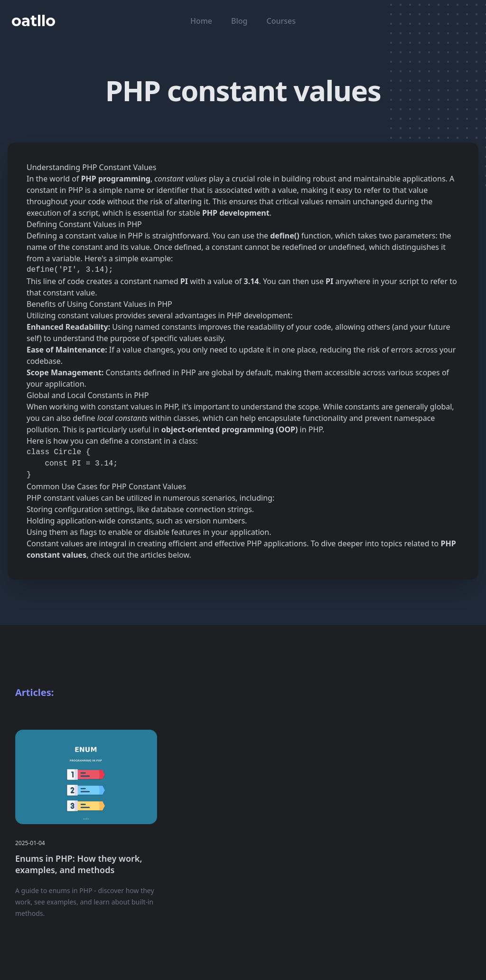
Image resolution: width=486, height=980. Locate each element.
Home (201, 21)
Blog (239, 21)
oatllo (33, 21)
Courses (281, 21)
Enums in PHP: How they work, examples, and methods (79, 864)
